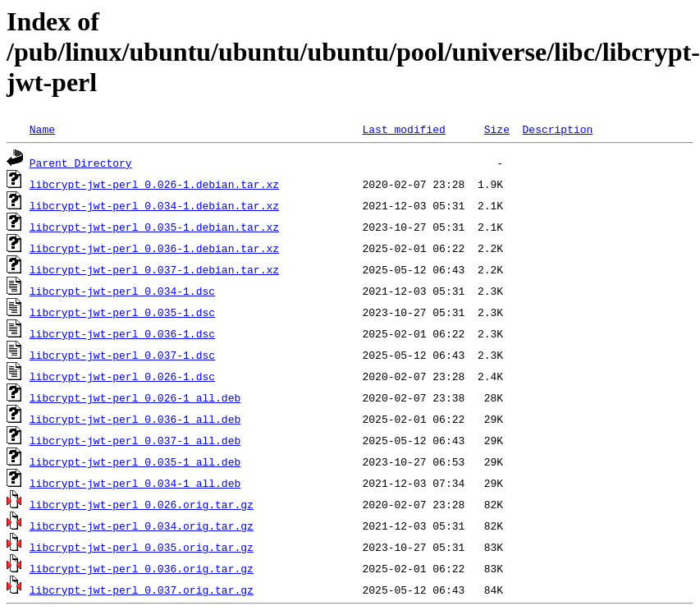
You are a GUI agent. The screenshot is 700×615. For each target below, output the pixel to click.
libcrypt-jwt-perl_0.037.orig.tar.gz (142, 590)
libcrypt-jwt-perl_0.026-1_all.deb (135, 397)
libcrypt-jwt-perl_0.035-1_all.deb (135, 461)
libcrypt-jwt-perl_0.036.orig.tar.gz (142, 568)
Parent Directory (81, 163)
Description (557, 129)
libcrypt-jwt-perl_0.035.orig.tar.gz (142, 547)
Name (42, 129)
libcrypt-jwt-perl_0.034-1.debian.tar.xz (154, 205)
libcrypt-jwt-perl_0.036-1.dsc (122, 333)
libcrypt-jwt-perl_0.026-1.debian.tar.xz (154, 184)
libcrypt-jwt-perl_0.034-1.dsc (122, 291)
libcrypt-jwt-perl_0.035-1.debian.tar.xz (154, 227)
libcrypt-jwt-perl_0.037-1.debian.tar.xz (154, 269)
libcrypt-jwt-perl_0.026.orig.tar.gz (142, 504)
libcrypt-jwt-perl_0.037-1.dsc (122, 355)
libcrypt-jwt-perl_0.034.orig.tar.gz (142, 526)
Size (497, 129)
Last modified (403, 129)
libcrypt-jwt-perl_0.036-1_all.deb (135, 419)
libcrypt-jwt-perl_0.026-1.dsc (122, 376)
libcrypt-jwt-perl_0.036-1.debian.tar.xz (154, 248)
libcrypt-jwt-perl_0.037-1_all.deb (135, 440)
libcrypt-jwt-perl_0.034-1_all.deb (135, 483)
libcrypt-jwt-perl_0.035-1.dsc (122, 312)
